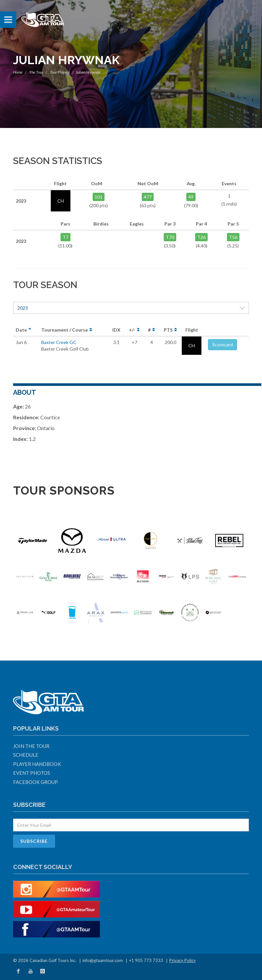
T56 (233, 237)
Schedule (26, 755)
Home (18, 72)
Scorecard (223, 345)
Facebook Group (36, 782)
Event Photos (32, 773)
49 (191, 197)
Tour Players (60, 72)
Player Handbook (37, 764)
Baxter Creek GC (59, 342)
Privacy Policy (183, 960)
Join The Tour (31, 746)
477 (148, 197)
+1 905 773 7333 (146, 960)
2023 (131, 308)
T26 (201, 237)
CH (192, 345)
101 (99, 197)
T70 (170, 237)
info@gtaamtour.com (103, 960)
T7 (65, 237)
